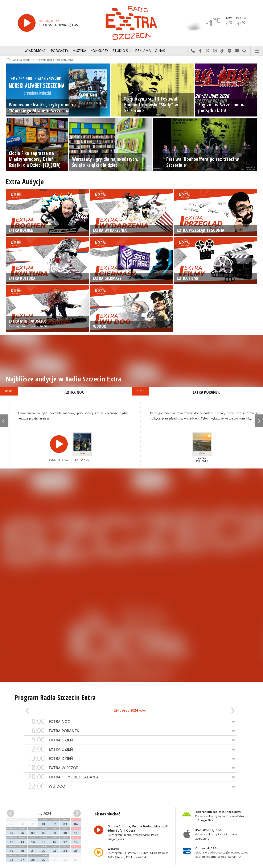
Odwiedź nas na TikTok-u (222, 51)
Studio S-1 (122, 51)
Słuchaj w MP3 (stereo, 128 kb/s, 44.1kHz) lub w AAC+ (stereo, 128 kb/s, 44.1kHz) (138, 853)
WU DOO (130, 786)
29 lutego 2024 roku (130, 710)
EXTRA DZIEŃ (130, 740)
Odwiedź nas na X (208, 51)
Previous (4, 421)
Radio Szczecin (18, 60)
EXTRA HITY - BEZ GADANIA (130, 777)
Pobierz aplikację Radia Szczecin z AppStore (216, 834)
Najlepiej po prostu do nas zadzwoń (193, 51)
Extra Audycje (25, 182)
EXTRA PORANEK (130, 731)
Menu (257, 51)
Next (259, 421)
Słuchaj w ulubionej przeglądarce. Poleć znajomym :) (138, 833)
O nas (160, 51)
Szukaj (244, 51)
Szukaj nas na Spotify (230, 51)
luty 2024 (44, 814)
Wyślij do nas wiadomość (237, 51)
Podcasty (60, 51)
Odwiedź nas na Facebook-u (200, 51)
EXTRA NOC (130, 722)
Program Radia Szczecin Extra (54, 60)
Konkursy (99, 51)
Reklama (143, 51)
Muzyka (79, 51)
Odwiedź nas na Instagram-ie (215, 51)
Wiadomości (36, 51)
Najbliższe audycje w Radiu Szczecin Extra (64, 379)
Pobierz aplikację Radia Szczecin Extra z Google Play (220, 816)
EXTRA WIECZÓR (130, 768)
